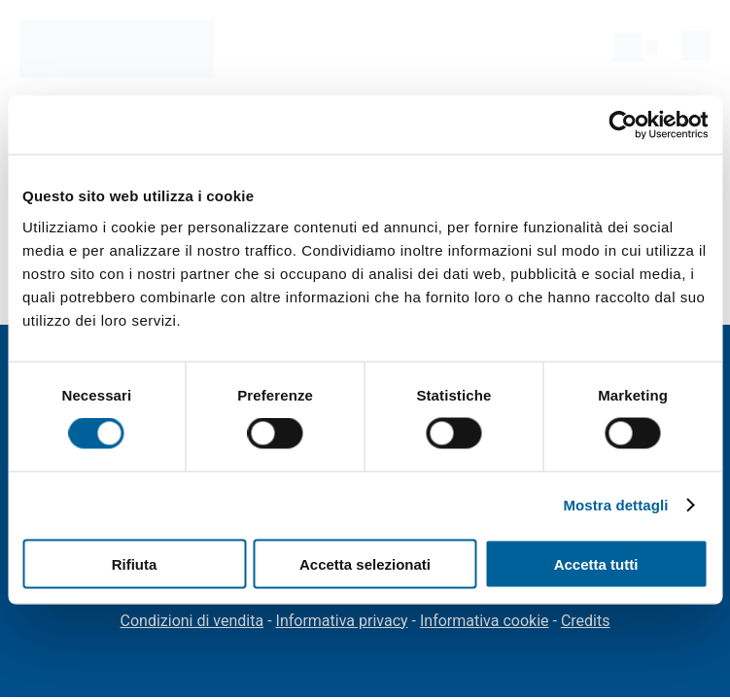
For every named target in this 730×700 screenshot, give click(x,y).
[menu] (696, 46)
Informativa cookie (485, 621)
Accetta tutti (596, 563)
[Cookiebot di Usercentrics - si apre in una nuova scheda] (623, 125)
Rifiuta (135, 563)
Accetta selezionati (365, 563)
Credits (586, 621)
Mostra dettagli (615, 505)
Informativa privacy (342, 621)
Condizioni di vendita (192, 621)
